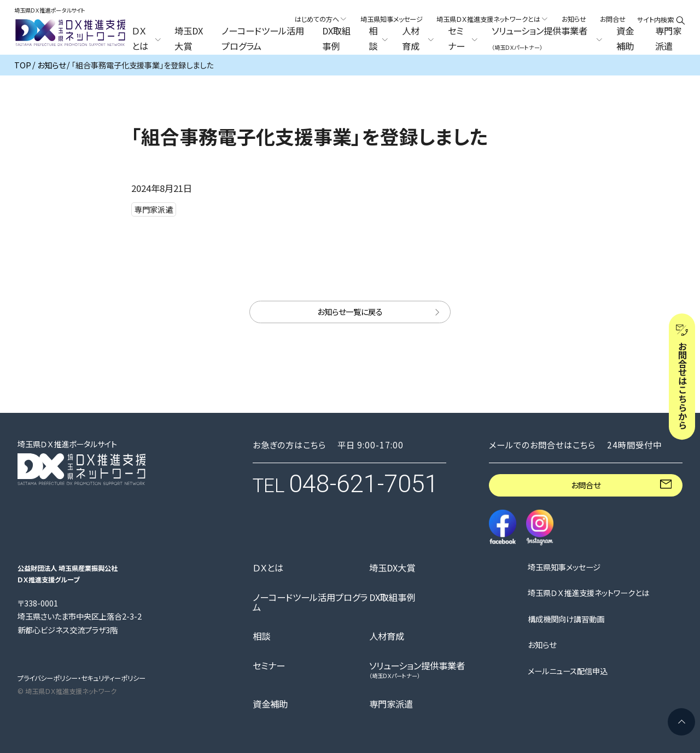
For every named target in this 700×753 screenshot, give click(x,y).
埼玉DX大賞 (189, 39)
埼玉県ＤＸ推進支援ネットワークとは (588, 593)
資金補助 (625, 39)
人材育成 (387, 636)
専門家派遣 (668, 39)
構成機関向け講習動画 (566, 619)
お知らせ (574, 19)
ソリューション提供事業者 (417, 670)
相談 (261, 636)
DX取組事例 (336, 39)
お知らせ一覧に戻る (350, 311)
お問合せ (613, 19)
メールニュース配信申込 (568, 671)
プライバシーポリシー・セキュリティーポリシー (81, 678)
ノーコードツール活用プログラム (263, 39)
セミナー (269, 666)
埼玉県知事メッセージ (392, 19)
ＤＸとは (268, 568)
